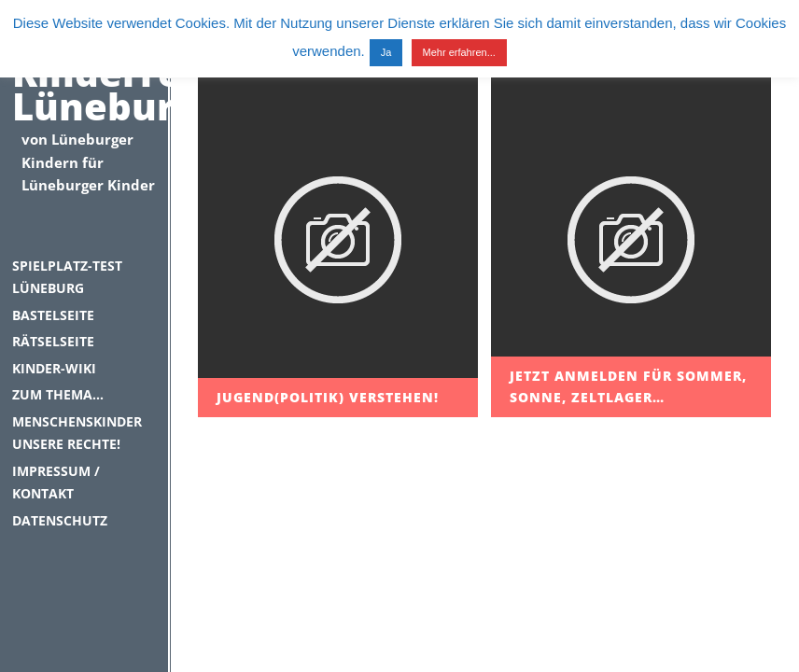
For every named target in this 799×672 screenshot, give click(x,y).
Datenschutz (60, 520)
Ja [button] (386, 52)
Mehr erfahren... (459, 52)
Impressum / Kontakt (56, 483)
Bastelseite (53, 315)
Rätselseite (53, 341)
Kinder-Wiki (54, 368)
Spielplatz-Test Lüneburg (67, 277)
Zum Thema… (58, 394)
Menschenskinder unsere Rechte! (77, 433)
